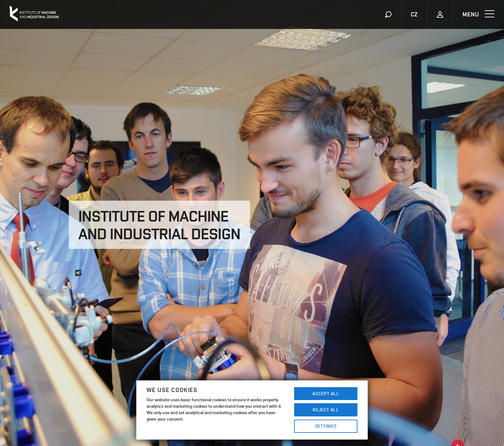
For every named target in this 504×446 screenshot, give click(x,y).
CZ (414, 14)
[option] (252, 223)
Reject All (326, 410)
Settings (326, 426)
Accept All (326, 393)
